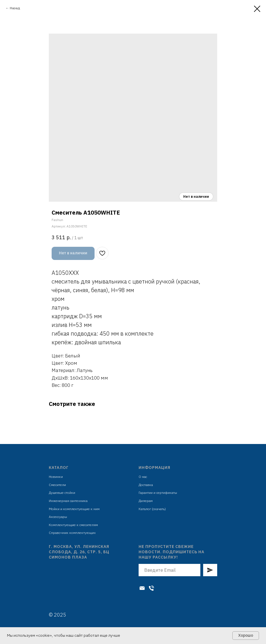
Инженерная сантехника (68, 501)
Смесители (57, 485)
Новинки (56, 477)
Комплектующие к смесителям (73, 525)
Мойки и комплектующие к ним (74, 509)
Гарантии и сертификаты (158, 493)
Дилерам (146, 501)
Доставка (146, 485)
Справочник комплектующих (72, 533)
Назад (15, 8)
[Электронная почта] (142, 588)
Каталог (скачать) (152, 509)
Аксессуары (58, 517)
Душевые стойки (62, 493)
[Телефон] (151, 588)
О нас (143, 477)
